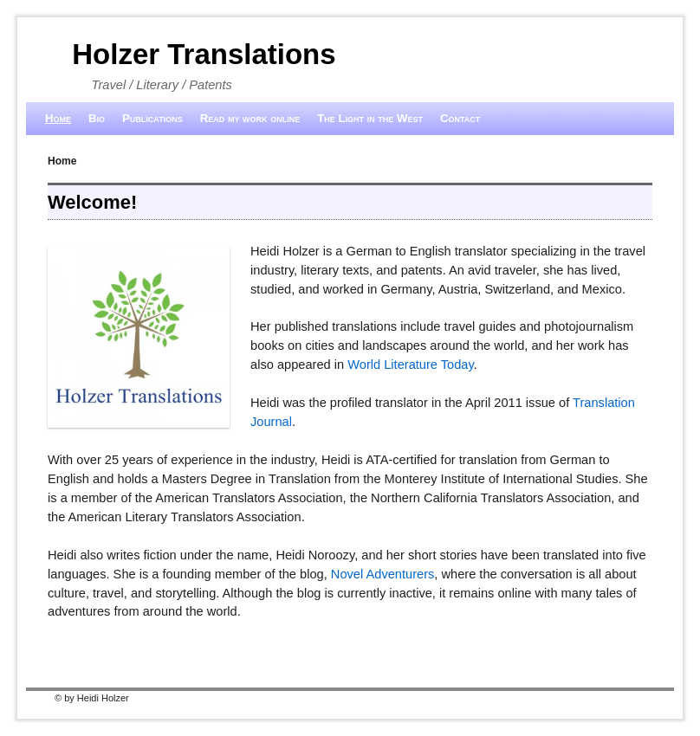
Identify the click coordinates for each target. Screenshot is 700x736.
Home (58, 118)
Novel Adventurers (383, 574)
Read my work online (250, 118)
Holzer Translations (204, 54)
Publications (152, 118)
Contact (460, 118)
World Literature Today (411, 365)
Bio (97, 118)
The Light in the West (370, 118)
